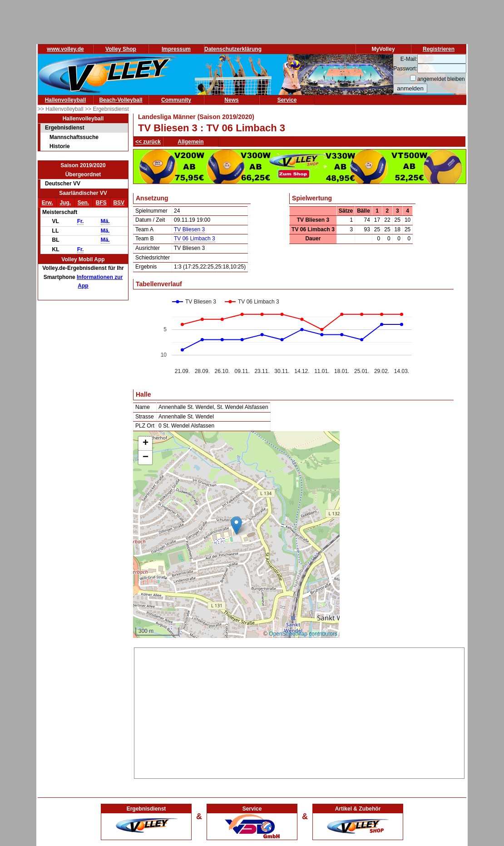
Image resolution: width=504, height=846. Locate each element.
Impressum (176, 49)
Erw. (47, 203)
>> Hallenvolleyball (61, 109)
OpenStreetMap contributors (303, 634)
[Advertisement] (299, 712)
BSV (119, 203)
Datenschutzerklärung (233, 49)
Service (287, 100)
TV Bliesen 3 (189, 229)
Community (176, 100)
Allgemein (190, 142)
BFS (101, 203)
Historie (60, 146)
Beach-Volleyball (121, 100)
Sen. (83, 203)
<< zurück (148, 142)
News (231, 100)
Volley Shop (121, 49)
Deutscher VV (63, 184)
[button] (236, 525)
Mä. (105, 221)
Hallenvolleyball (66, 100)
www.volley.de (65, 49)
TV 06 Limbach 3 (195, 239)
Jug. (65, 203)
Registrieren (439, 49)
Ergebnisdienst (65, 128)
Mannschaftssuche (74, 137)
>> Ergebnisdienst (107, 109)
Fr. (81, 221)
